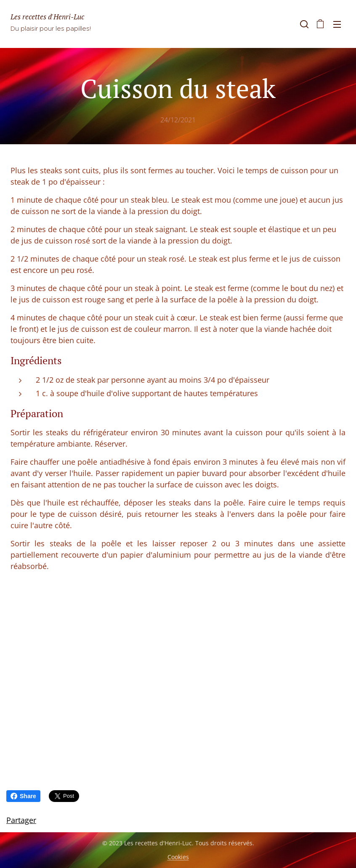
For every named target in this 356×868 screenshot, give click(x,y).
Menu (337, 24)
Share (23, 796)
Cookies (178, 857)
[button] (303, 24)
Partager (21, 820)
